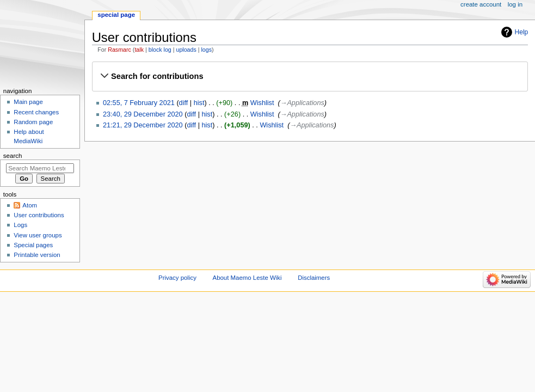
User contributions (39, 215)
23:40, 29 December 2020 (143, 114)
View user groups (38, 235)
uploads (186, 50)
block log (160, 50)
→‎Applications (302, 103)
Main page (28, 102)
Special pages (33, 245)
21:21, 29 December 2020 (143, 125)
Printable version (37, 255)
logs (207, 50)
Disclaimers (314, 278)
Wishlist (262, 103)
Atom (30, 205)
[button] (310, 76)
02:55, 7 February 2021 (139, 103)
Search (13, 156)
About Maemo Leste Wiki (247, 278)
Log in (515, 4)
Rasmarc (119, 50)
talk (139, 50)
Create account (481, 4)
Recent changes (36, 112)
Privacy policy (177, 278)
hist (199, 103)
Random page (33, 122)
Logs (20, 225)
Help (522, 32)
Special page (116, 15)
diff (184, 103)
